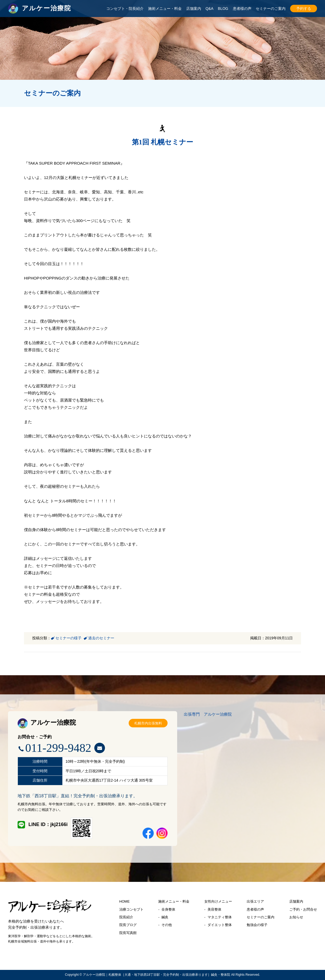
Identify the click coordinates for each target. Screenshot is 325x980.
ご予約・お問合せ (303, 909)
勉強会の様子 (257, 925)
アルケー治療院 (47, 723)
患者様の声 (242, 9)
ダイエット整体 (220, 925)
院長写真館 (128, 933)
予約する (304, 9)
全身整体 (168, 909)
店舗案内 (194, 9)
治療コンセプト (131, 909)
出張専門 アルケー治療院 (208, 714)
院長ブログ (128, 925)
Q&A (209, 9)
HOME (125, 901)
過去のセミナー (101, 638)
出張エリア (255, 901)
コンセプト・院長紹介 (125, 9)
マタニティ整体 (220, 917)
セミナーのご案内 (271, 9)
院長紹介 (126, 917)
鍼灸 (165, 917)
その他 (167, 925)
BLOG (223, 9)
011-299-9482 (58, 748)
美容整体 (214, 909)
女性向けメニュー (218, 901)
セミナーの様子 (68, 638)
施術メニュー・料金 (165, 9)
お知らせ (296, 917)
